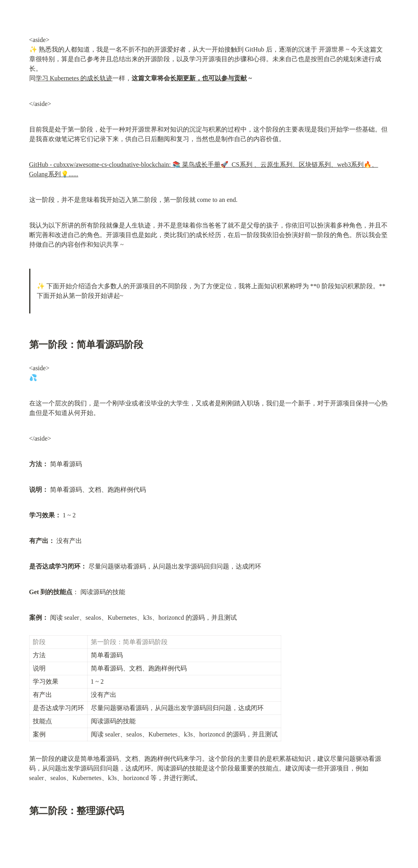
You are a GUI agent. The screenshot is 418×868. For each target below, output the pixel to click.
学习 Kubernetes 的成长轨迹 (74, 78)
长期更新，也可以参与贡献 (208, 78)
